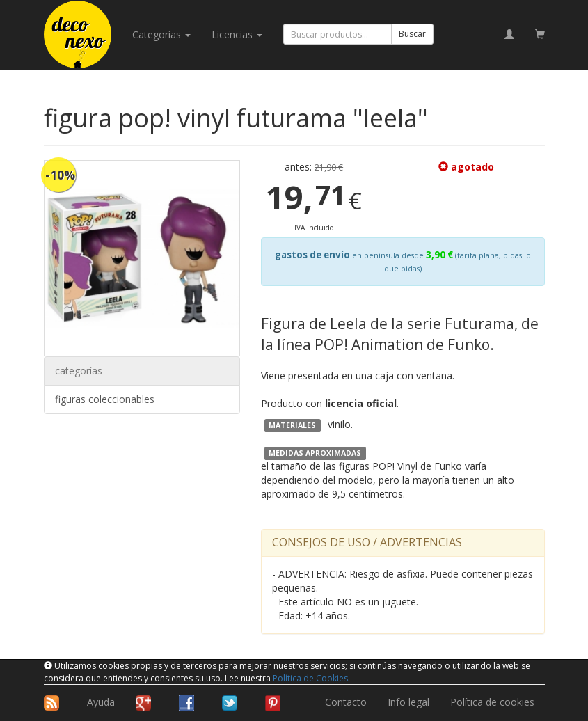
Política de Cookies (310, 678)
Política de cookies (492, 702)
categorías (161, 34)
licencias (237, 34)
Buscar (412, 34)
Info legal (408, 702)
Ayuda (101, 702)
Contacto (346, 702)
